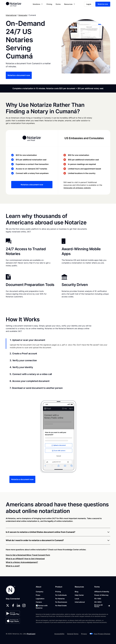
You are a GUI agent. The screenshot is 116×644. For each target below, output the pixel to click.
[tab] (58, 344)
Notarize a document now (19, 75)
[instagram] (24, 605)
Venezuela (23, 15)
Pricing (49, 4)
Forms (58, 4)
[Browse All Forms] (102, 606)
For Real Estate (61, 606)
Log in (89, 4)
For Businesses (61, 602)
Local (77, 599)
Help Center (79, 595)
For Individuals (61, 595)
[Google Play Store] (13, 614)
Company (40, 592)
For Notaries (60, 599)
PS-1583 (98, 599)
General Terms (73, 634)
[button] (38, 4)
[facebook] (13, 605)
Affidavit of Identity (102, 592)
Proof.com (31, 634)
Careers (39, 602)
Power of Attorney (101, 595)
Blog (77, 592)
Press (38, 595)
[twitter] (8, 605)
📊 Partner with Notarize (42, 607)
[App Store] (13, 621)
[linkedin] (18, 605)
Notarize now (103, 4)
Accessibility (59, 634)
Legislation (40, 599)
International (11, 15)
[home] (16, 4)
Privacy (84, 634)
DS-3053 (98, 602)
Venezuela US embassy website (77, 188)
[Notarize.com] (10, 590)
